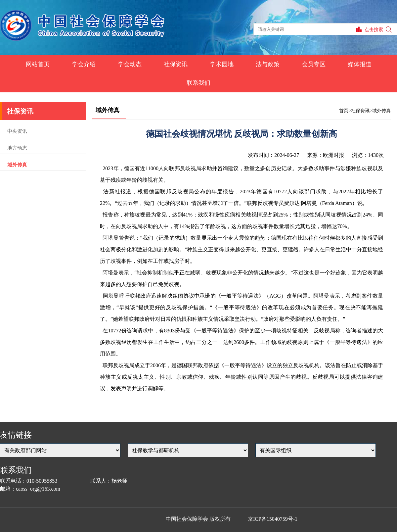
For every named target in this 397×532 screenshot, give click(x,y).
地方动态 (17, 148)
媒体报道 (360, 64)
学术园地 (222, 64)
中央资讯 (17, 131)
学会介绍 (84, 64)
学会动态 (130, 64)
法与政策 (268, 64)
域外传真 (17, 165)
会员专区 (314, 64)
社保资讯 (176, 64)
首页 (344, 111)
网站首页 (38, 64)
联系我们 (198, 83)
